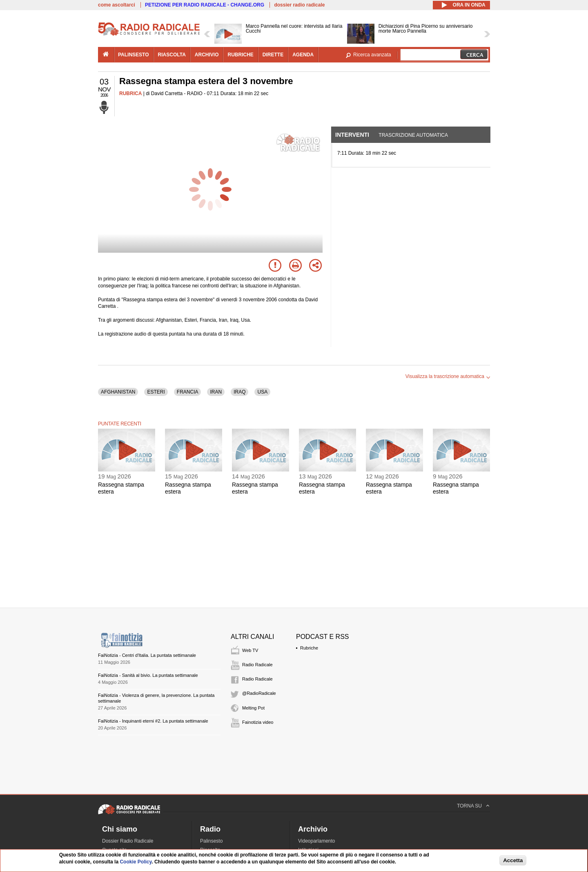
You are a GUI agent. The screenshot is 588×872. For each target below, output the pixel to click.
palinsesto (134, 55)
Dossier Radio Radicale (128, 841)
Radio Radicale (257, 665)
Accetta (513, 860)
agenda (303, 55)
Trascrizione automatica (413, 135)
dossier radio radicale (299, 5)
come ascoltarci (117, 5)
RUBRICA (130, 93)
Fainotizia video (258, 722)
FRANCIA (188, 392)
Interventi (352, 135)
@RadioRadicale (259, 693)
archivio (207, 55)
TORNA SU (469, 806)
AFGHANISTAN (118, 392)
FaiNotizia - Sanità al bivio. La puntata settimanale (148, 675)
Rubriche (309, 648)
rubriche (240, 55)
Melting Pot (253, 708)
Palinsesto (211, 841)
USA (262, 392)
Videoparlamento (317, 841)
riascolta (172, 55)
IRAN (216, 392)
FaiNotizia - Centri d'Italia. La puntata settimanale (147, 655)
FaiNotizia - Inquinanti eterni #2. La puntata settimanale (153, 721)
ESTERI (156, 392)
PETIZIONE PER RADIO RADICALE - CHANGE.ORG (205, 5)
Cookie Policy (136, 862)
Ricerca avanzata (372, 55)
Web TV (250, 650)
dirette (273, 55)
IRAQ (239, 392)
